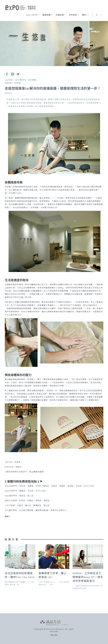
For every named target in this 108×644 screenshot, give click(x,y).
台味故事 (17, 83)
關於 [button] (85, 15)
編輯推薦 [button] (47, 15)
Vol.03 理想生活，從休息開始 (26, 80)
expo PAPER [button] (32, 15)
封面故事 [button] (60, 15)
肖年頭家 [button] (73, 15)
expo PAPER (9, 80)
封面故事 (8, 83)
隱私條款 (54, 635)
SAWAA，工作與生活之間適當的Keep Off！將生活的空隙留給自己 (88, 577)
